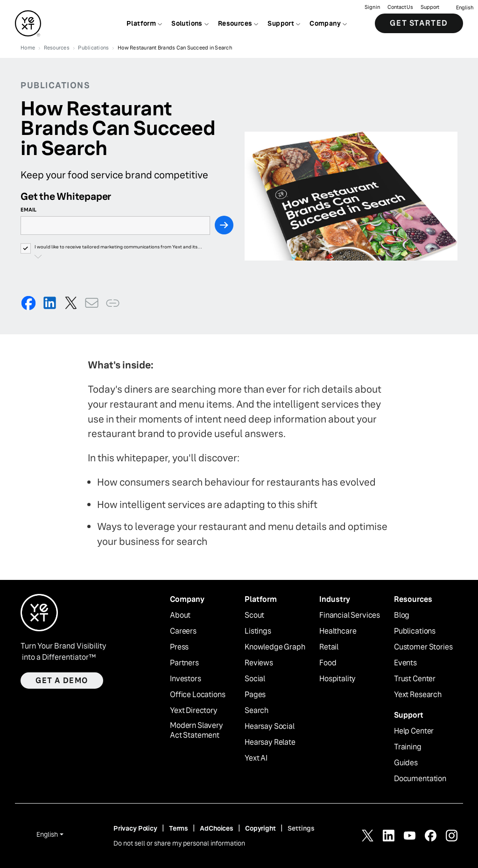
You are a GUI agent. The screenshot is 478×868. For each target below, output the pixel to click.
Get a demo (62, 681)
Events (405, 663)
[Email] (115, 226)
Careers (183, 631)
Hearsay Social (270, 727)
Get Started (419, 23)
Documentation (420, 779)
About (180, 615)
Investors (186, 679)
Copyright (260, 828)
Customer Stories (423, 647)
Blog (402, 615)
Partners (184, 663)
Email (28, 210)
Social (255, 679)
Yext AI (256, 758)
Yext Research (418, 695)
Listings (258, 631)
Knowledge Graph (275, 647)
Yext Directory (194, 711)
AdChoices (217, 828)
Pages (255, 695)
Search (257, 711)
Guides (406, 763)
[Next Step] (224, 225)
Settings (301, 828)
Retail (329, 647)
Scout (254, 615)
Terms (179, 828)
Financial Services (350, 615)
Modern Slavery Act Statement (197, 730)
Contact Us (400, 7)
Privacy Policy (135, 828)
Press (179, 647)
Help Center (414, 731)
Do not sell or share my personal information (179, 843)
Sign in (372, 7)
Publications (415, 631)
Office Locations (197, 695)
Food (328, 663)
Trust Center (415, 679)
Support (430, 7)
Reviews (259, 663)
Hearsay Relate (270, 742)
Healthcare (338, 631)
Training (408, 747)
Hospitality (337, 679)
